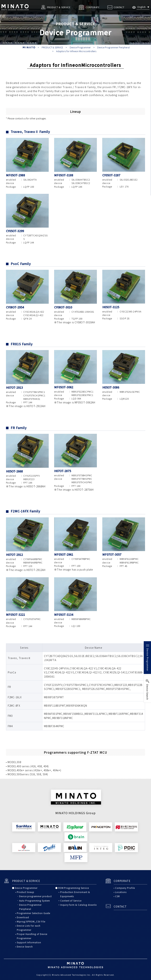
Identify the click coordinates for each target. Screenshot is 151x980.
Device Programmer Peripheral (113, 47)
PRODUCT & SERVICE (52, 47)
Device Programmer (80, 47)
